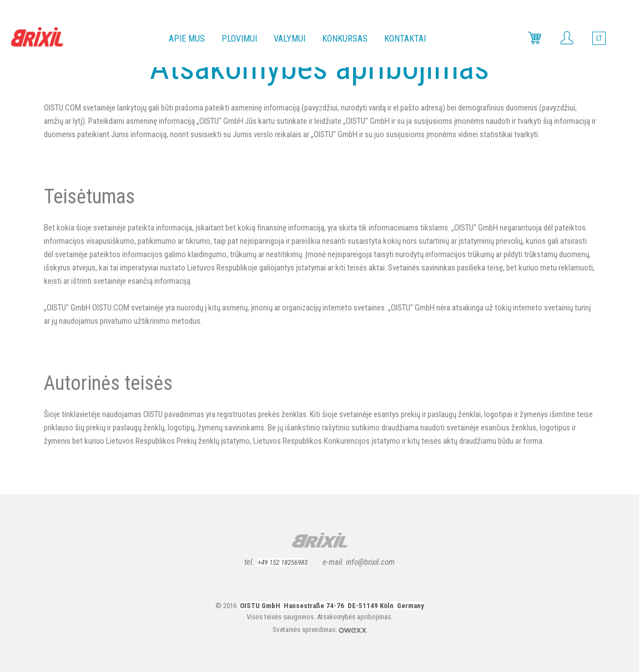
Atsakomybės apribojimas (354, 617)
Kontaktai (405, 39)
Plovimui (239, 39)
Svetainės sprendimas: (306, 630)
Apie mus (187, 39)
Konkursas (345, 39)
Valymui (290, 39)
